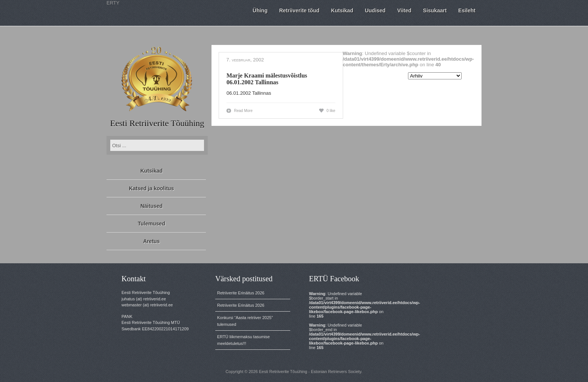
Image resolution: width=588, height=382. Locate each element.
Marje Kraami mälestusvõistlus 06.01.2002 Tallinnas (267, 79)
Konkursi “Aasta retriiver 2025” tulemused (245, 321)
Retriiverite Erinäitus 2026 (241, 293)
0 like (331, 111)
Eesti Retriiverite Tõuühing (157, 123)
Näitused (151, 206)
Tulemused (152, 224)
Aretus (151, 241)
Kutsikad (151, 171)
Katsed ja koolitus (151, 188)
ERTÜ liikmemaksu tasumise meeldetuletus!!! (243, 340)
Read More (243, 111)
